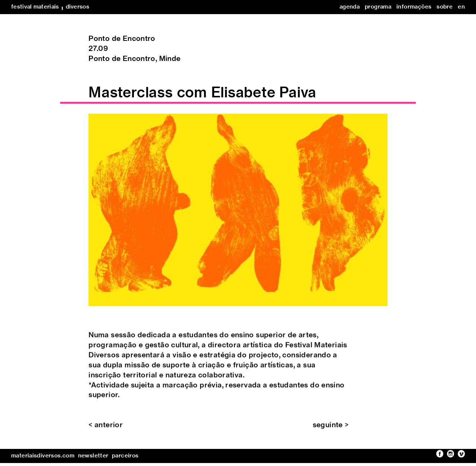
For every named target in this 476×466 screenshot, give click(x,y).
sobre (445, 7)
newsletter (93, 456)
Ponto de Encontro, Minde (134, 59)
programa (378, 7)
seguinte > (331, 430)
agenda (350, 7)
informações (414, 7)
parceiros (125, 456)
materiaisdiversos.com (43, 456)
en (461, 7)
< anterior (106, 430)
